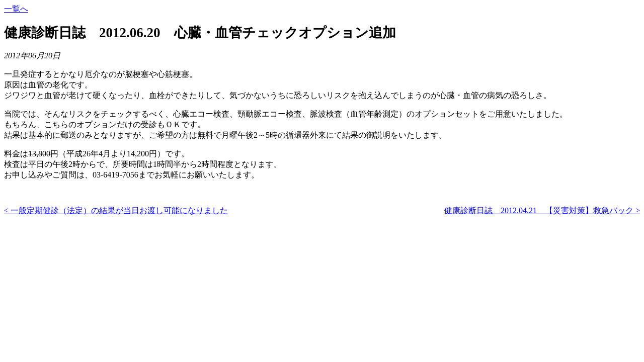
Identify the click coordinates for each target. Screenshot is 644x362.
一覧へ (16, 9)
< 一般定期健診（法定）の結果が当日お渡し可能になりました (116, 210)
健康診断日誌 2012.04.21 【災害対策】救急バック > (542, 210)
